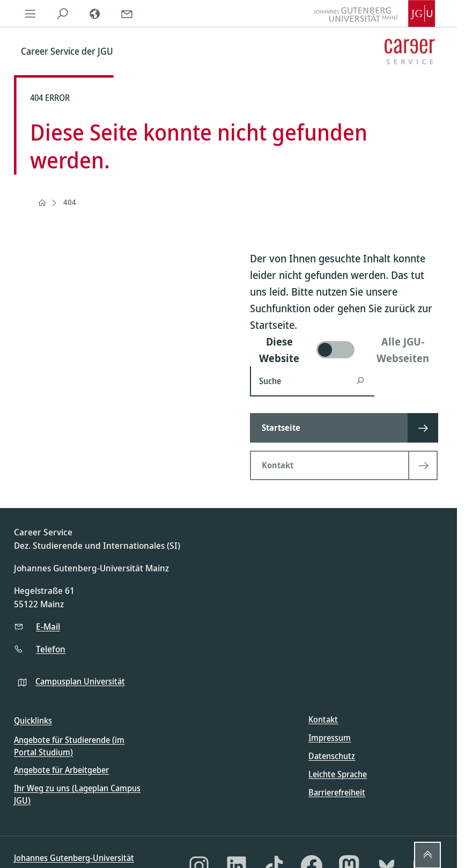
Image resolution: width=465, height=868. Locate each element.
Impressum (330, 738)
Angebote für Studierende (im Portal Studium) (69, 746)
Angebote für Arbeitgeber (61, 770)
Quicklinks (33, 720)
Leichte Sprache (338, 774)
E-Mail (48, 626)
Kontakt (323, 719)
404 (70, 202)
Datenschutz (332, 756)
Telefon (51, 649)
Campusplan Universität (80, 681)
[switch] (346, 350)
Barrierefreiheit (337, 792)
